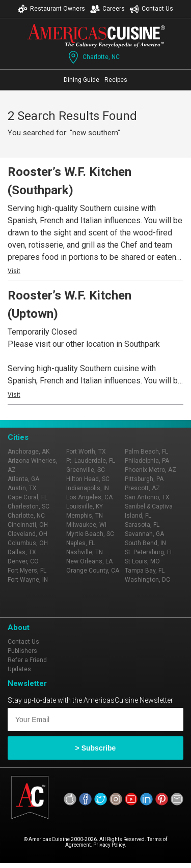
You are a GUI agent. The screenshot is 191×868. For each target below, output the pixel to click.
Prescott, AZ (142, 488)
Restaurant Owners (51, 9)
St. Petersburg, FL (149, 552)
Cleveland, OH (28, 534)
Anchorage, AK (29, 452)
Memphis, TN (85, 516)
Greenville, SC (86, 470)
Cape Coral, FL (28, 497)
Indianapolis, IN (88, 488)
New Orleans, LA (89, 561)
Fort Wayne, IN (28, 580)
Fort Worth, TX (86, 452)
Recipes (116, 80)
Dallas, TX (22, 552)
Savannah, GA (144, 534)
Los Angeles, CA (89, 497)
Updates (19, 669)
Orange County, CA (93, 571)
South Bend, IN (145, 543)
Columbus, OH (28, 543)
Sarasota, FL (142, 525)
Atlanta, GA (23, 479)
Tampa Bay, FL (145, 571)
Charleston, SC (29, 506)
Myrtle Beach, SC (90, 534)
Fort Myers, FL (27, 571)
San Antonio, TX (147, 497)
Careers (107, 9)
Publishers (22, 651)
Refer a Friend (27, 660)
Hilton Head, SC (88, 479)
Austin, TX (22, 488)
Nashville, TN (85, 552)
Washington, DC (147, 580)
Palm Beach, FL (146, 452)
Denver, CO (23, 561)
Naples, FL (80, 543)
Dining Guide (81, 80)
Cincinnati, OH (28, 525)
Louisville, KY (85, 506)
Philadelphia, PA (147, 461)
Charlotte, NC (93, 57)
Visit (14, 271)
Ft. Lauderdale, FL (91, 461)
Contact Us (151, 9)
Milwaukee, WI (86, 525)
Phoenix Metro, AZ (151, 470)
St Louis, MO (142, 561)
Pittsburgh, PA (144, 479)
